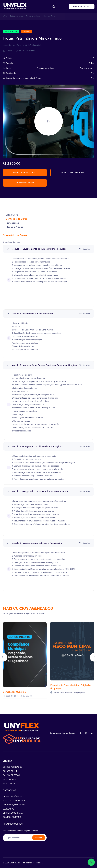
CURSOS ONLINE (10, 771)
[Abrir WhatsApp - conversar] (91, 862)
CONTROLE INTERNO (12, 817)
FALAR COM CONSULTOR (72, 173)
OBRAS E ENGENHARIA (13, 813)
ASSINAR (39, 838)
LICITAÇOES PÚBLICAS (13, 796)
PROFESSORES (9, 779)
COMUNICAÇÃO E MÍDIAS (14, 805)
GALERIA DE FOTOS (11, 775)
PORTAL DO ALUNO (82, 7)
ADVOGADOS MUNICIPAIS (14, 801)
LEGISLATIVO (9, 809)
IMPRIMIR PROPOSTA (25, 183)
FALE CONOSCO (10, 783)
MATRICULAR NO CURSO (25, 173)
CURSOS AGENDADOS (13, 767)
